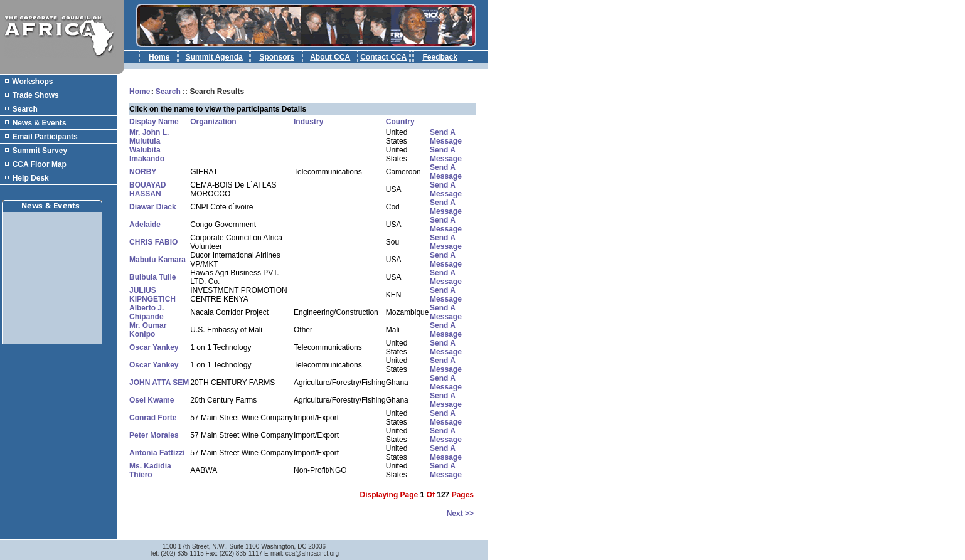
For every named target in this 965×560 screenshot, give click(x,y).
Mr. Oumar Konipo (148, 330)
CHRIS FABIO (153, 242)
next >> (460, 514)
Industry (308, 122)
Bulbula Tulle (152, 277)
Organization (213, 122)
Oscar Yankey (154, 347)
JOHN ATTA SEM (159, 383)
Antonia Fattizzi (157, 453)
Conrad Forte (153, 418)
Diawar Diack (153, 207)
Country (400, 122)
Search (168, 92)
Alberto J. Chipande (147, 312)
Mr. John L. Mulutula (149, 137)
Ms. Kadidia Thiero (150, 470)
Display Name (154, 122)
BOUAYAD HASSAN (147, 189)
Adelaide (145, 225)
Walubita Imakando (147, 154)
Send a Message (446, 137)
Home (140, 92)
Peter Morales (154, 435)
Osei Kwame (152, 400)
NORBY (143, 172)
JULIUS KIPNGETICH (152, 295)
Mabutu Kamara (157, 260)
